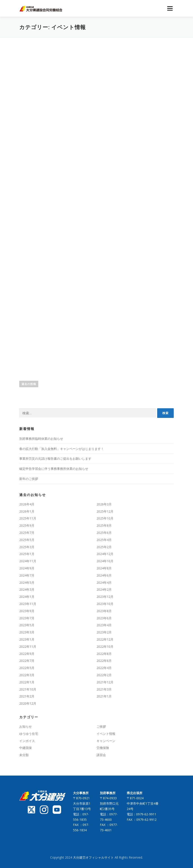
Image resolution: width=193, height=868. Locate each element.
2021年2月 (27, 696)
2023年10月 (105, 604)
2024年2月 (104, 589)
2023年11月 (28, 604)
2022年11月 (28, 647)
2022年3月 (27, 675)
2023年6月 (104, 618)
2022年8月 (104, 654)
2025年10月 (105, 518)
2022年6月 (104, 661)
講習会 (101, 755)
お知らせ (26, 726)
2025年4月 (104, 540)
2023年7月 (27, 618)
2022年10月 (105, 647)
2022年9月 (27, 654)
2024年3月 (27, 589)
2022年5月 (27, 668)
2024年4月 (104, 583)
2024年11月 (28, 561)
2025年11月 (28, 518)
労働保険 (103, 748)
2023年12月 (105, 597)
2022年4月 (104, 668)
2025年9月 (27, 525)
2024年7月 (27, 575)
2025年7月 (27, 533)
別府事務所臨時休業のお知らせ (41, 439)
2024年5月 (27, 583)
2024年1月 (27, 597)
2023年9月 (27, 611)
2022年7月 (27, 661)
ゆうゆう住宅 (29, 734)
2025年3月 (27, 547)
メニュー (170, 8)
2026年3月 (104, 504)
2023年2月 (104, 632)
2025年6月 (104, 533)
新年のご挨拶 (29, 479)
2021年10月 (28, 689)
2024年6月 (104, 575)
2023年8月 (104, 611)
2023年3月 (27, 632)
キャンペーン (106, 741)
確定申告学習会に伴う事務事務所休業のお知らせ (54, 469)
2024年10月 (105, 561)
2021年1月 (104, 696)
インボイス (27, 741)
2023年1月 (27, 639)
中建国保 (26, 748)
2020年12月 (28, 703)
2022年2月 (104, 675)
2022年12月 (105, 639)
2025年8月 (104, 525)
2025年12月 (105, 511)
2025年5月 (27, 540)
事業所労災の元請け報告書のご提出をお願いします (55, 459)
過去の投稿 (29, 384)
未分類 (24, 755)
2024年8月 (104, 568)
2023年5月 (27, 625)
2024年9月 (27, 568)
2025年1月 (27, 554)
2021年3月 (104, 689)
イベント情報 (106, 734)
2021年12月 (105, 682)
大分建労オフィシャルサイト (94, 857)
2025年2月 (104, 547)
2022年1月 (27, 682)
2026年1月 (27, 511)
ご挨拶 (101, 726)
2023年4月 (104, 625)
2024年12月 (105, 554)
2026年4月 (27, 504)
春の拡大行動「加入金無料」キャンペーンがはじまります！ (62, 449)
